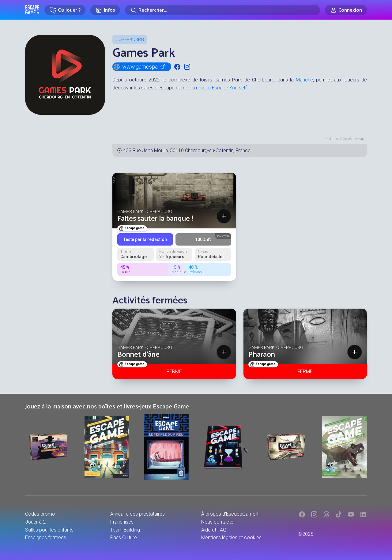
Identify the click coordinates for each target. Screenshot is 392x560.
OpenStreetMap (353, 139)
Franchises (122, 522)
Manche (304, 80)
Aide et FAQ (214, 530)
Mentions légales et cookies (231, 537)
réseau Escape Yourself (221, 88)
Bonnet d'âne (138, 355)
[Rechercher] (222, 10)
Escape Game (32, 10)
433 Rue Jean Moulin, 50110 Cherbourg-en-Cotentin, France (187, 150)
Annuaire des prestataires (138, 514)
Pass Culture (124, 537)
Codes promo (40, 514)
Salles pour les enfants (49, 530)
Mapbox (334, 139)
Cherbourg (131, 39)
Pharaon (262, 355)
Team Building (125, 530)
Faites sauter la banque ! (155, 219)
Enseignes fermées (46, 537)
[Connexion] (346, 10)
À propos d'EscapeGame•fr (231, 514)
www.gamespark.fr (140, 67)
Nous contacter (218, 522)
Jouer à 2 (35, 522)
